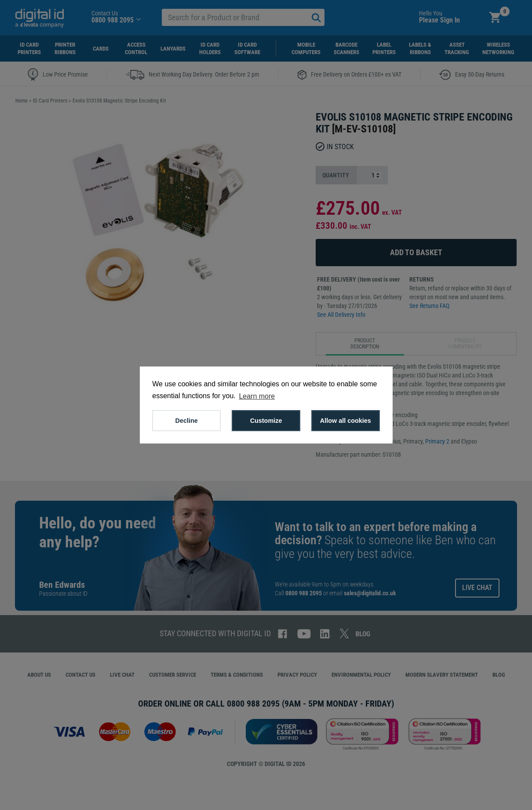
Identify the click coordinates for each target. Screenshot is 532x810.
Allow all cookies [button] (346, 421)
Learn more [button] (257, 396)
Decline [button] (187, 421)
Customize (266, 421)
